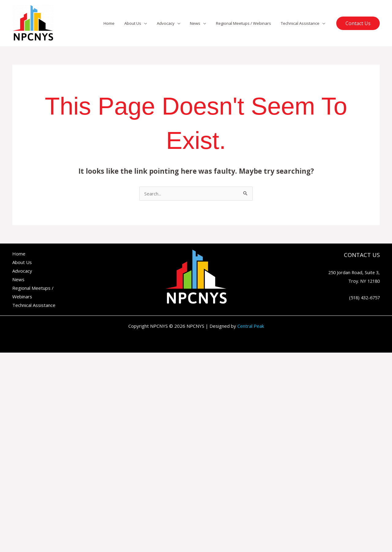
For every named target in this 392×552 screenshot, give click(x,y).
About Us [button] (141, 23)
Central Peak (251, 326)
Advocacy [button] (172, 23)
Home (119, 23)
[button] (358, 23)
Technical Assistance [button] (301, 23)
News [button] (200, 23)
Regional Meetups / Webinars (246, 23)
